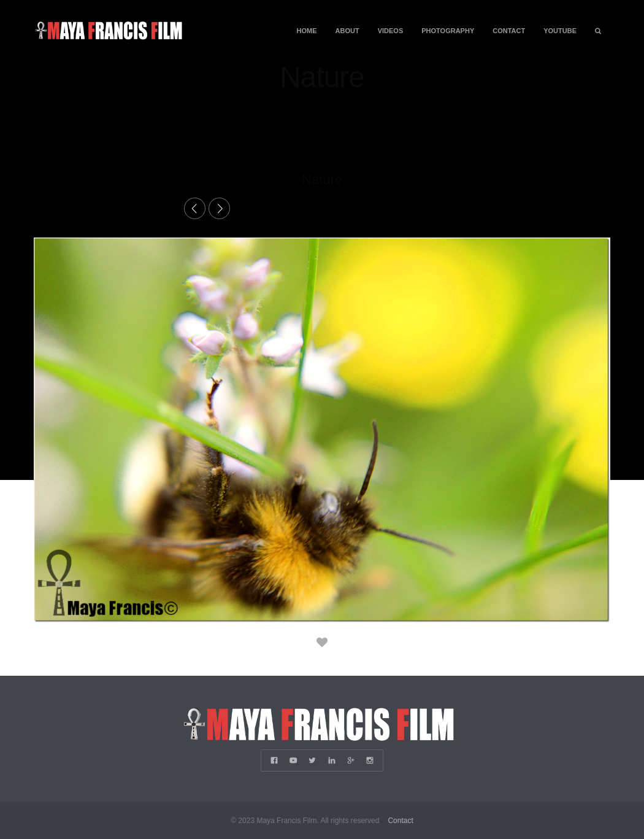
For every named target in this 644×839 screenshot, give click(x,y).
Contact (509, 31)
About (347, 31)
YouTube (560, 31)
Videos (391, 31)
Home (307, 31)
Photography (448, 31)
